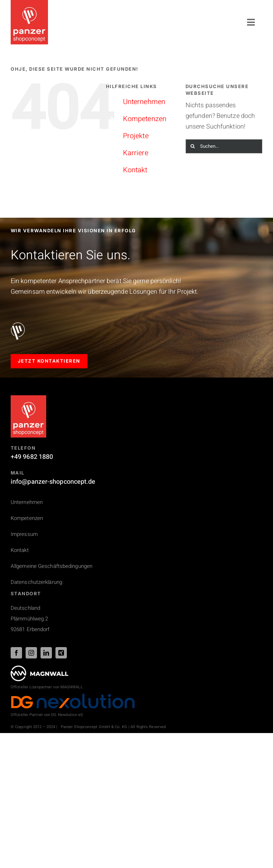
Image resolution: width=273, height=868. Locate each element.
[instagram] (31, 653)
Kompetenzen (145, 119)
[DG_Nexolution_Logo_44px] (73, 696)
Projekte (136, 136)
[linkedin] (46, 653)
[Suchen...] (224, 146)
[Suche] (193, 146)
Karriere (136, 153)
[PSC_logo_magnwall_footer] (39, 669)
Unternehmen (144, 102)
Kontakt (135, 170)
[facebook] (16, 653)
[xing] (61, 653)
